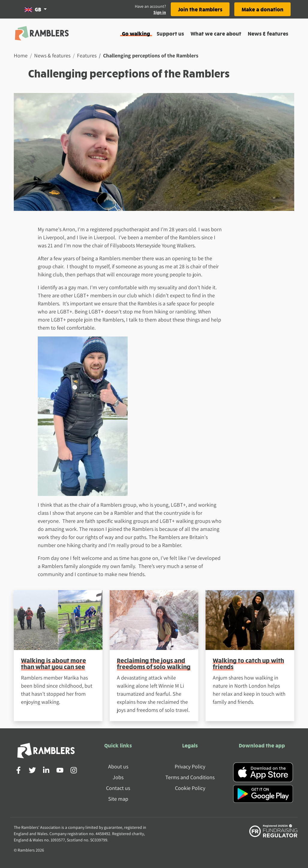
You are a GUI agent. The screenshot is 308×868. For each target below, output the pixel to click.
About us (118, 766)
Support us (170, 33)
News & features (268, 33)
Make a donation (262, 9)
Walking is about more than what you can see (53, 663)
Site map (118, 799)
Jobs (118, 777)
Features (87, 55)
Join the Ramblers (200, 9)
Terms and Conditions (190, 777)
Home (21, 55)
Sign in (160, 12)
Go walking (136, 33)
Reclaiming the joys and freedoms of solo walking (154, 663)
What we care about (216, 33)
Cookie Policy (190, 788)
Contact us (118, 788)
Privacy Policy (190, 766)
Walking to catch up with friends (248, 663)
